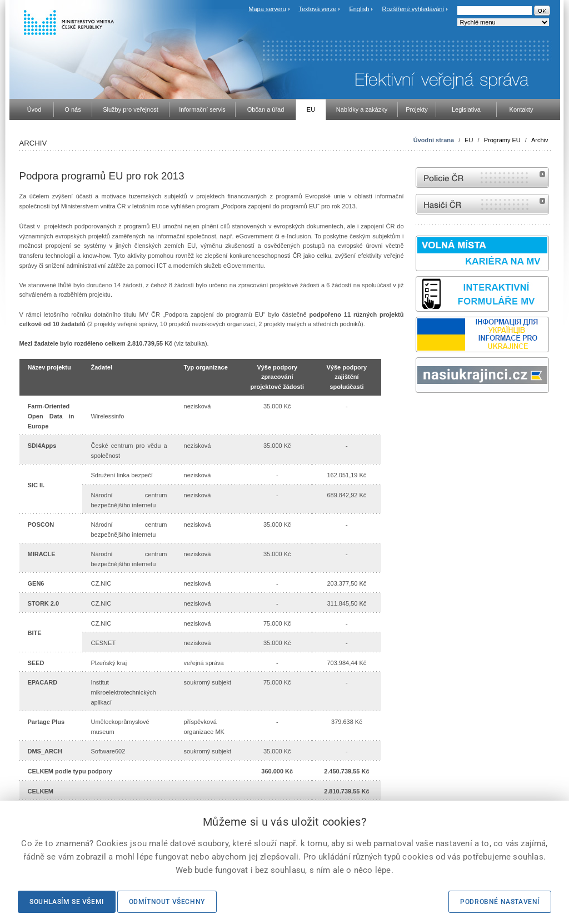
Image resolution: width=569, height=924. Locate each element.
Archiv (540, 140)
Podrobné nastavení (500, 902)
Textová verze (317, 9)
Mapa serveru (267, 9)
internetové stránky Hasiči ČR (482, 204)
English (359, 9)
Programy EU (502, 140)
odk (421, 414)
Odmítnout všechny (167, 902)
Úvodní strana (434, 140)
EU (469, 140)
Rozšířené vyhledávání (413, 9)
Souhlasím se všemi (67, 902)
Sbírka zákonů (417, 414)
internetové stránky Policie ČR (482, 178)
